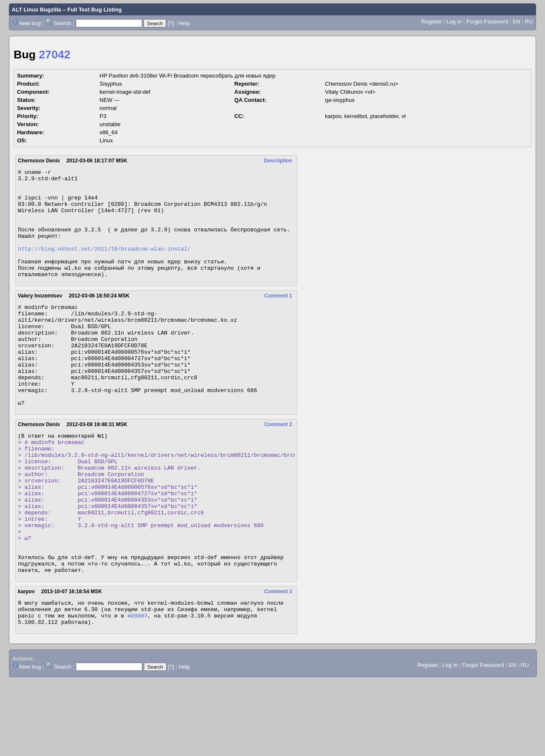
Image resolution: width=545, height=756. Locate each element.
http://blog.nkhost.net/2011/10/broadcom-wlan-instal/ (104, 265)
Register (431, 22)
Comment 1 (278, 317)
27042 (54, 55)
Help (184, 23)
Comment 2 (278, 467)
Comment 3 (278, 662)
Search (62, 23)
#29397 (137, 690)
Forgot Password (487, 22)
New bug (30, 23)
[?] (171, 23)
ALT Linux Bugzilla (37, 10)
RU (529, 22)
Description (278, 161)
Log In (454, 22)
